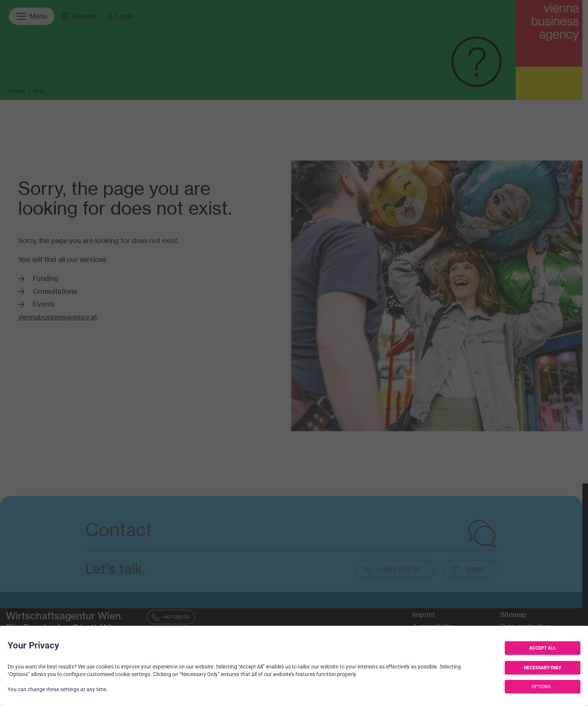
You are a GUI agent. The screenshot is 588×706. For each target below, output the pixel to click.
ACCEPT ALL (543, 648)
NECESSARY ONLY (543, 668)
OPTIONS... (543, 687)
